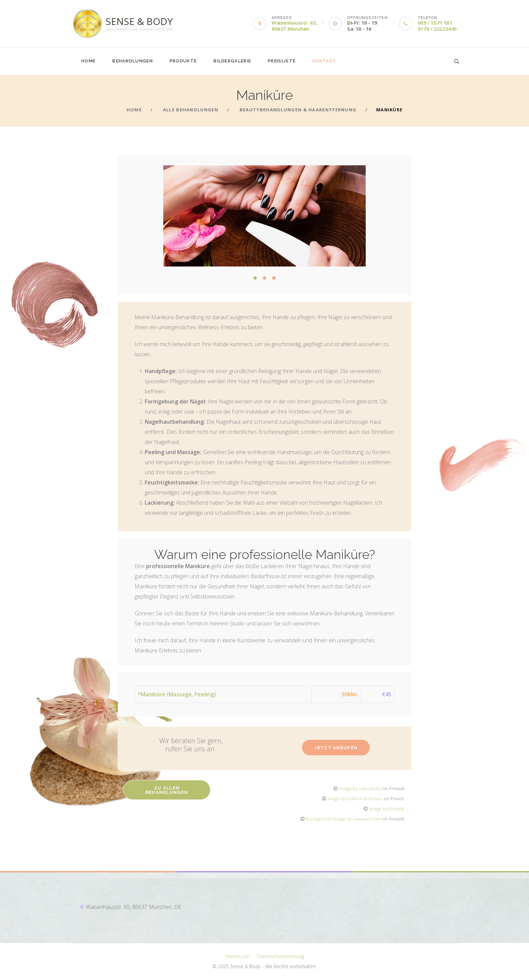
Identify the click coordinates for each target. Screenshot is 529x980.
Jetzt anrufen (336, 748)
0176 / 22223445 (437, 29)
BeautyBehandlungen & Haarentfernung (298, 110)
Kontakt (324, 61)
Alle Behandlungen (191, 110)
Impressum (238, 956)
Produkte (183, 61)
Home (88, 61)
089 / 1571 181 (435, 23)
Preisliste (282, 61)
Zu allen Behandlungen (167, 790)
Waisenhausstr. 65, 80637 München (294, 26)
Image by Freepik (387, 808)
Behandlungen (133, 61)
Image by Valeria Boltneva (355, 798)
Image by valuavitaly (360, 788)
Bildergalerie (232, 61)
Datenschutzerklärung (280, 956)
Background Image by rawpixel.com (343, 819)
